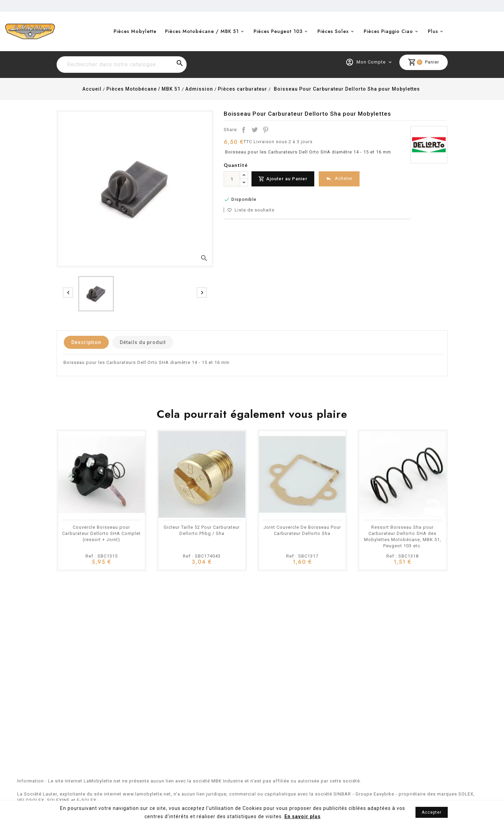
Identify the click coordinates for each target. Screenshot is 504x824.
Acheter (339, 179)
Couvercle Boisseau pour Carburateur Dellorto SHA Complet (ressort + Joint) (101, 533)
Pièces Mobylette (135, 31)
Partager (244, 130)
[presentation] (68, 293)
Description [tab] (86, 342)
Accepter (432, 812)
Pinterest (266, 130)
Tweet (255, 130)
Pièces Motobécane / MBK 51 (202, 31)
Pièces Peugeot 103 (278, 31)
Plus (433, 31)
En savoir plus (303, 816)
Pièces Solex (333, 31)
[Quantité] (232, 179)
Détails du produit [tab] (143, 342)
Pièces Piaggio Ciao (388, 31)
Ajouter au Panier (283, 179)
